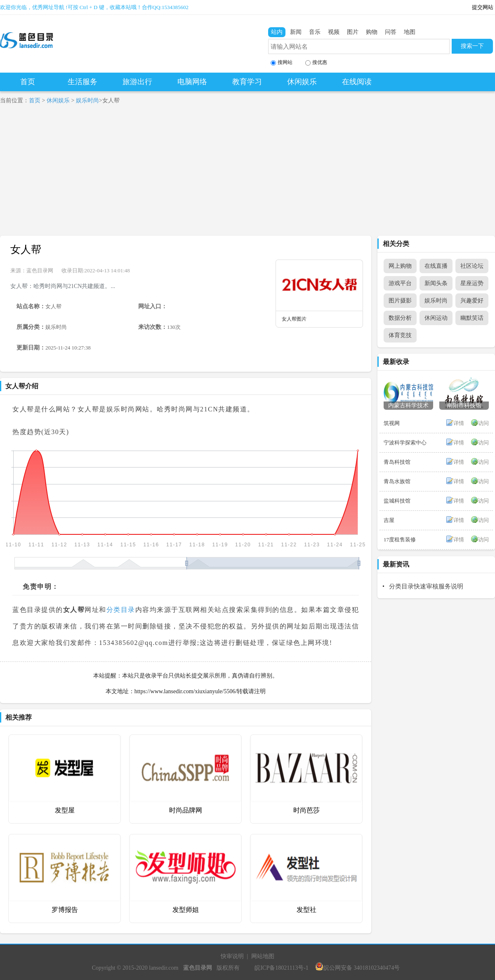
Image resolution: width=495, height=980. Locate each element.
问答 (391, 32)
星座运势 (472, 283)
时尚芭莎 (306, 810)
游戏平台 (400, 283)
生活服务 (82, 82)
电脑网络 (192, 82)
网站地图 (263, 956)
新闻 (296, 32)
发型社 (306, 910)
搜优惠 (316, 63)
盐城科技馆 (397, 501)
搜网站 (282, 63)
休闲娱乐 (302, 82)
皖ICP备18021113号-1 (281, 968)
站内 (277, 32)
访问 (483, 423)
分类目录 (121, 610)
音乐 (315, 32)
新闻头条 (436, 283)
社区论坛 (472, 266)
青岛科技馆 (397, 462)
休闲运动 (436, 318)
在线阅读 (357, 82)
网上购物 (400, 266)
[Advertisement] (248, 174)
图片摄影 (400, 301)
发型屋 (65, 810)
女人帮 (26, 249)
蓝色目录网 (40, 270)
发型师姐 (186, 910)
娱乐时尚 (87, 100)
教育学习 (247, 82)
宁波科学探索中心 (405, 443)
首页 (28, 82)
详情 (459, 423)
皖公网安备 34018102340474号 (358, 968)
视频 (334, 32)
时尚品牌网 (186, 810)
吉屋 (389, 520)
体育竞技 (400, 335)
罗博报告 (65, 910)
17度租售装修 (400, 540)
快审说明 (232, 956)
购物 (372, 32)
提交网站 (483, 7)
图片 (353, 32)
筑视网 (392, 423)
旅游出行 (137, 82)
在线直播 (436, 266)
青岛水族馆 (397, 481)
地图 (410, 32)
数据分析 (400, 318)
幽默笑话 (472, 318)
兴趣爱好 (472, 301)
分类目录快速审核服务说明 (426, 586)
